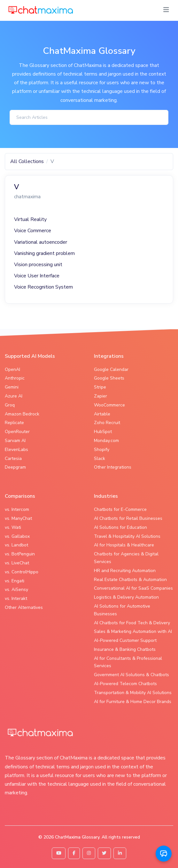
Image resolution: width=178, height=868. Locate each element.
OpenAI (12, 369)
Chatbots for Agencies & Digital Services (126, 558)
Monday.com (106, 441)
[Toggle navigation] (166, 10)
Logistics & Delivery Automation (126, 597)
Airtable (102, 414)
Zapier (101, 396)
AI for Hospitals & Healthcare (124, 545)
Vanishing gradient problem (44, 253)
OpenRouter (17, 432)
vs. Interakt (16, 598)
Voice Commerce (33, 231)
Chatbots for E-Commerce (120, 509)
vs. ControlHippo (22, 572)
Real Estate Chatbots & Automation (130, 580)
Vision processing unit (38, 265)
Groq (10, 405)
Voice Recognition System (43, 287)
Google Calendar (111, 369)
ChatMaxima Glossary (77, 837)
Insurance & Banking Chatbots (125, 649)
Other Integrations (113, 467)
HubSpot (103, 432)
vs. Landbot (16, 545)
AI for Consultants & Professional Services (128, 662)
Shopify (102, 450)
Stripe (100, 387)
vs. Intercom (17, 509)
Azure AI (14, 396)
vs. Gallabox (17, 536)
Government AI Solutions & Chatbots (132, 675)
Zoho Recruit (107, 423)
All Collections (27, 161)
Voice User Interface (37, 276)
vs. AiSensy (16, 590)
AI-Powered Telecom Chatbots (125, 684)
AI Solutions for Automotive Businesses (122, 610)
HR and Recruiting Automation (125, 571)
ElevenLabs (16, 450)
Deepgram (15, 467)
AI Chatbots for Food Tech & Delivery (132, 623)
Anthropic (15, 378)
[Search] (89, 117)
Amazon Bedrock (22, 414)
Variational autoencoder (41, 242)
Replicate (14, 423)
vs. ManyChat (18, 518)
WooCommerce (109, 405)
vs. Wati (13, 527)
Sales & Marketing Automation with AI (133, 631)
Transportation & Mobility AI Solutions (133, 693)
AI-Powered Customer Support (125, 640)
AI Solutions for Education (120, 527)
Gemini (12, 387)
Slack (100, 459)
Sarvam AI (15, 441)
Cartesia (13, 459)
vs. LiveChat (17, 563)
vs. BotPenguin (20, 554)
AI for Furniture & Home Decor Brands (133, 702)
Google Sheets (109, 378)
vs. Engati (15, 581)
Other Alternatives (24, 607)
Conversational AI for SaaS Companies (133, 588)
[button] (164, 854)
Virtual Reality (30, 219)
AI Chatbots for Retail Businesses (128, 518)
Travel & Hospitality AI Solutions (127, 536)
